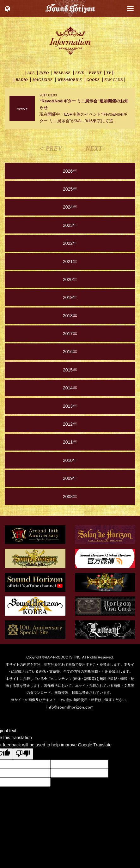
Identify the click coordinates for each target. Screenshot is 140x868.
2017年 (70, 334)
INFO (44, 73)
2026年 (70, 171)
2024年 (70, 207)
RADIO (22, 80)
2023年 (70, 225)
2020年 (70, 279)
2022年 (70, 243)
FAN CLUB (114, 80)
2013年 (70, 406)
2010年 (70, 460)
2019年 (70, 297)
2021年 (70, 262)
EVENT (95, 73)
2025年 (70, 189)
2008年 (70, 497)
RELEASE (62, 73)
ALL (31, 73)
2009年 (70, 478)
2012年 (70, 424)
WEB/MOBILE (69, 80)
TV (109, 73)
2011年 (70, 442)
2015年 (70, 370)
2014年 (70, 388)
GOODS (93, 80)
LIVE (80, 73)
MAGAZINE (42, 80)
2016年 (70, 352)
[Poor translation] (23, 754)
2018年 (70, 316)
